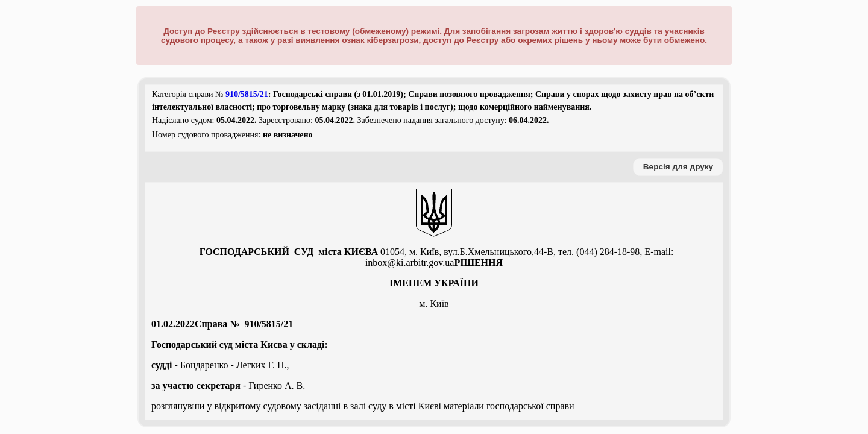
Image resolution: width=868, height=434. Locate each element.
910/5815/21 (247, 94)
